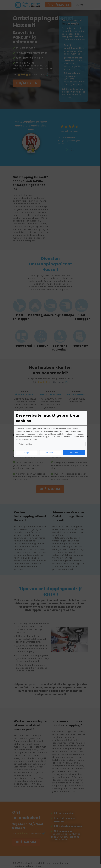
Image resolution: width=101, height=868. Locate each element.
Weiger (27, 453)
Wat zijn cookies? (25, 444)
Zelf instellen (50, 453)
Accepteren (74, 453)
